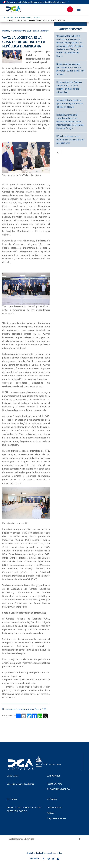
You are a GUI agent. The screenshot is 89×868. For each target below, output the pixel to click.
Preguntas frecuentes (56, 819)
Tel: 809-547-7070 (54, 784)
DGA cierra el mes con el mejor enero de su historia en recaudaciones (70, 140)
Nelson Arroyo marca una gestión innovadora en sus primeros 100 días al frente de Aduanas (70, 69)
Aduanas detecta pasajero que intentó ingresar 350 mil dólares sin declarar (70, 104)
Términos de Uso (54, 808)
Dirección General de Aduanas (18, 17)
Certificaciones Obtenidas (21, 839)
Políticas (50, 813)
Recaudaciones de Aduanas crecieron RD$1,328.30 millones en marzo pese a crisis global (69, 87)
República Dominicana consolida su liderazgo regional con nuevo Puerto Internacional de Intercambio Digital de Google (70, 122)
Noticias (37, 17)
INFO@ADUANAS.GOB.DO (58, 789)
